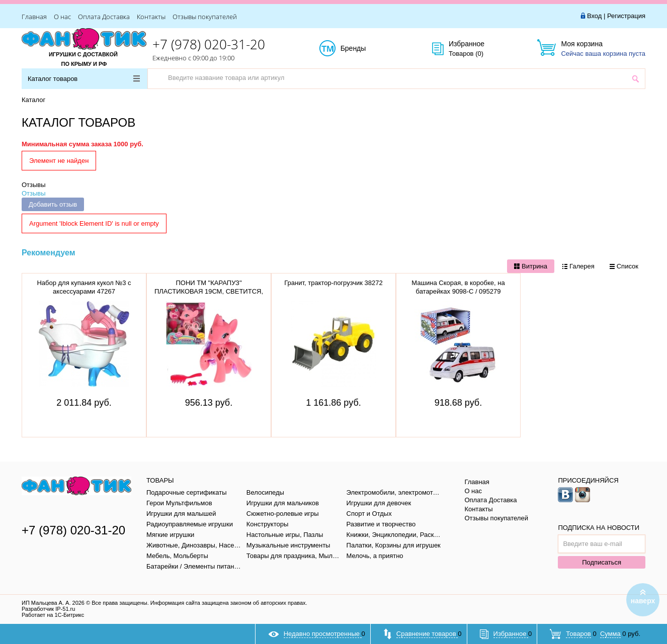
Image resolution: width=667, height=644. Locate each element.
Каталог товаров (84, 79)
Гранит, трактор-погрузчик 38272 (333, 283)
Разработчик (48, 609)
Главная (34, 17)
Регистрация (626, 16)
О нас (62, 17)
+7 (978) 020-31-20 (209, 44)
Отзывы (34, 185)
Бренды (364, 49)
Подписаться (602, 562)
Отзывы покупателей (205, 17)
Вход (594, 16)
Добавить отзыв (53, 204)
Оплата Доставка (104, 17)
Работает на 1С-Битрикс (53, 615)
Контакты (151, 17)
